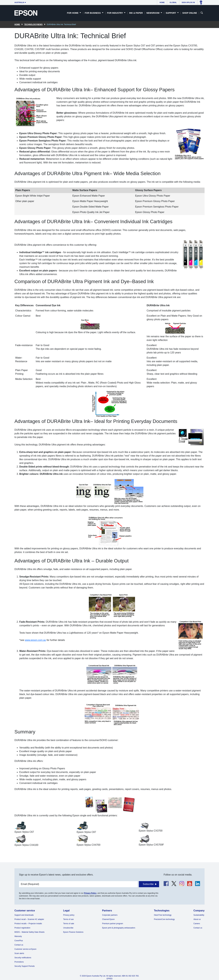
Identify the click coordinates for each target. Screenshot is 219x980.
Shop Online (190, 13)
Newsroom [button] (153, 13)
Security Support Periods (25, 966)
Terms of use (69, 919)
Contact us (19, 945)
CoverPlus (19, 941)
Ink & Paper (136, 13)
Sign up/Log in (188, 2)
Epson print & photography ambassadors (119, 928)
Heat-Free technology (163, 915)
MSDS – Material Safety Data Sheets (29, 932)
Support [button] (171, 13)
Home (162, 2)
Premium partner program (113, 924)
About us (197, 919)
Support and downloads (24, 915)
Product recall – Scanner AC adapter (29, 919)
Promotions (19, 962)
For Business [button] (93, 13)
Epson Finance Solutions (73, 932)
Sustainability (199, 915)
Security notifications (23, 958)
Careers (197, 924)
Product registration (22, 928)
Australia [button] (19, 2)
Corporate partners (110, 915)
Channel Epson (108, 919)
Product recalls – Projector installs (28, 924)
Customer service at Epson (25, 949)
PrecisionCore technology (164, 919)
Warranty (18, 936)
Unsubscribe (68, 928)
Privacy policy (69, 915)
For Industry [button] (115, 13)
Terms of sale (69, 924)
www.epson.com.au (35, 640)
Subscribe (148, 884)
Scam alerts (19, 953)
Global (173, 2)
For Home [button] (73, 13)
